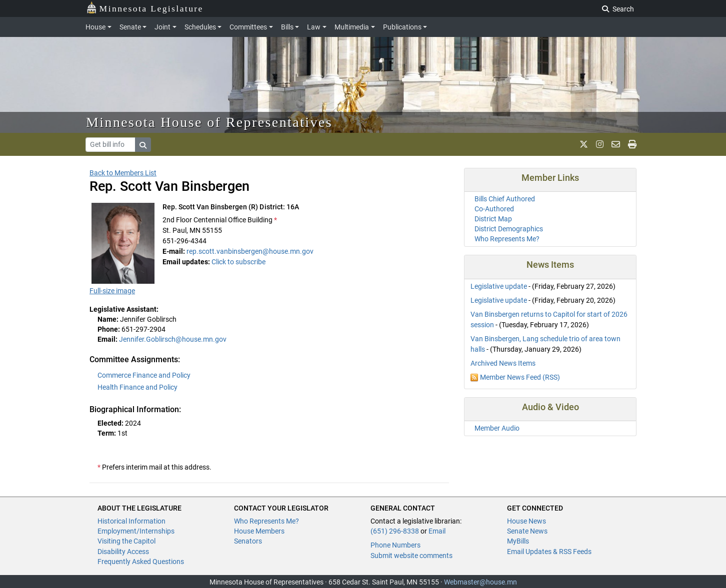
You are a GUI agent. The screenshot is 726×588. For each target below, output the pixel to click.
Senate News (527, 531)
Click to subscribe (238, 262)
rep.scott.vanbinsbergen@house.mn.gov (250, 251)
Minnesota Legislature (145, 8)
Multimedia (352, 27)
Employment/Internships (136, 531)
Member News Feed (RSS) (520, 377)
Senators (248, 541)
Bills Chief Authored (505, 199)
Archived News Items (503, 363)
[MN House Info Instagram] (600, 144)
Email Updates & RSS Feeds (549, 552)
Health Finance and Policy (137, 387)
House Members (259, 531)
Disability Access (123, 552)
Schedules (200, 27)
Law (314, 27)
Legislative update (499, 286)
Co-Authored (494, 209)
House (95, 27)
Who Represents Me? (507, 239)
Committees (248, 27)
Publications (402, 27)
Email (437, 531)
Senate (130, 27)
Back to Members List (123, 173)
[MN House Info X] (584, 144)
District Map (493, 219)
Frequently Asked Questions (141, 562)
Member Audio (497, 428)
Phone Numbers (395, 545)
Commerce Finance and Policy (144, 375)
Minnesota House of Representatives (209, 122)
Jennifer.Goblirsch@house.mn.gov (173, 339)
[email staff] (616, 144)
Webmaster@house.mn (480, 582)
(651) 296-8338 (395, 531)
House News (526, 521)
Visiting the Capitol (126, 541)
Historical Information (131, 521)
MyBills (518, 541)
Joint (162, 27)
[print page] (632, 144)
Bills (287, 27)
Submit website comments (411, 556)
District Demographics (509, 229)
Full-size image (112, 291)
